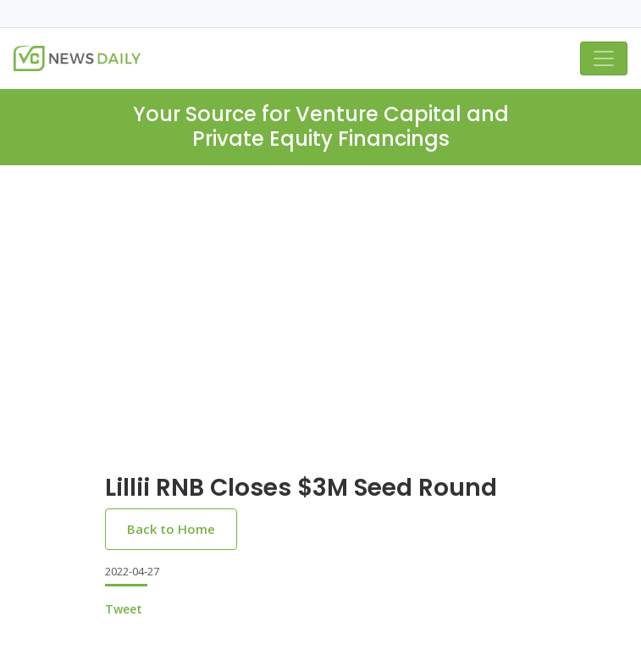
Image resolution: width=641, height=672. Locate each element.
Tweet (124, 609)
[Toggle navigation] (604, 58)
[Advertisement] (320, 333)
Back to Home (171, 529)
